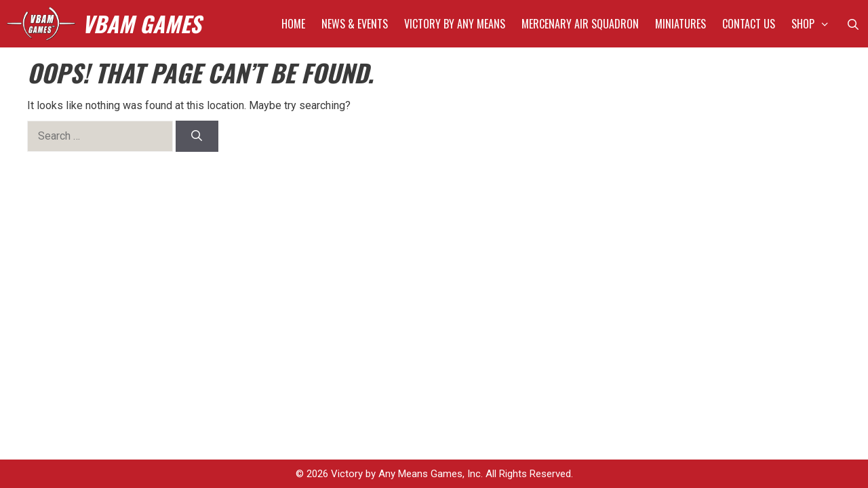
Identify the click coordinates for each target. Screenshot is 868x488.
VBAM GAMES (141, 23)
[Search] (197, 136)
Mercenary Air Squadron (580, 24)
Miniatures (680, 24)
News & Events (355, 24)
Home (293, 24)
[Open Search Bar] (853, 24)
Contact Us (749, 24)
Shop (815, 24)
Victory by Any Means (455, 24)
